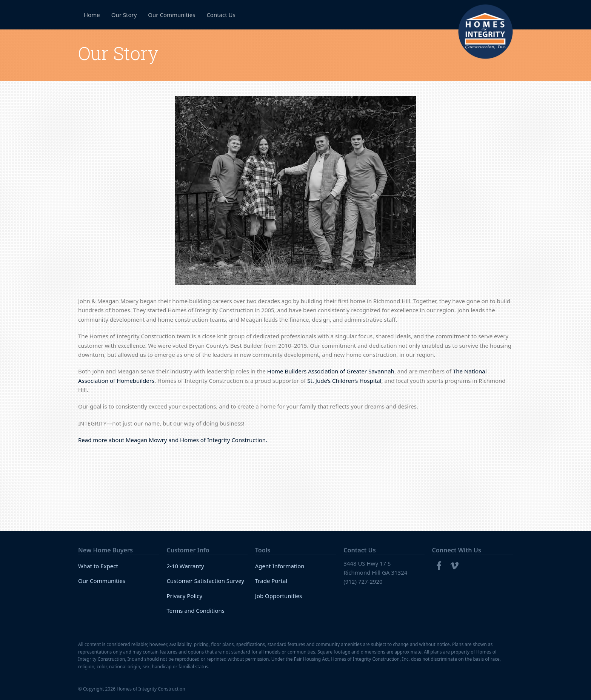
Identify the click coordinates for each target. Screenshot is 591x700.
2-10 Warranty (185, 566)
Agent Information (280, 566)
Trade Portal (271, 581)
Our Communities (102, 581)
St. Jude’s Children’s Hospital (344, 381)
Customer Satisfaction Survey (205, 581)
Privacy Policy (184, 596)
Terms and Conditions (195, 611)
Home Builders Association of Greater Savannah (331, 371)
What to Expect (98, 566)
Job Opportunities (279, 596)
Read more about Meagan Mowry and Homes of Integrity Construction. (173, 440)
